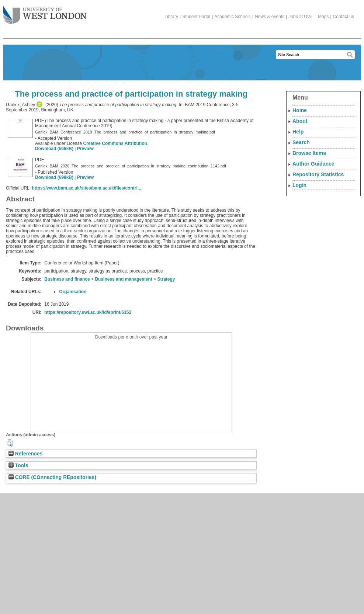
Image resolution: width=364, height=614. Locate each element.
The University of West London (45, 12)
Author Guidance (313, 164)
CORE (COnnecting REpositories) (52, 477)
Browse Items (309, 153)
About (300, 121)
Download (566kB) (54, 149)
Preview (85, 149)
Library (171, 17)
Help (298, 132)
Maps (323, 17)
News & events (270, 17)
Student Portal (196, 17)
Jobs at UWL (301, 17)
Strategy (166, 279)
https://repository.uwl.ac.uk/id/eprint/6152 (88, 312)
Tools (18, 466)
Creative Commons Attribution (115, 143)
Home (300, 110)
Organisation (73, 292)
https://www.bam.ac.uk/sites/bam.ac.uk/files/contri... (86, 188)
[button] (10, 443)
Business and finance (67, 279)
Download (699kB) (54, 177)
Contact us (344, 17)
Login (299, 185)
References (25, 454)
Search (301, 142)
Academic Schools (233, 17)
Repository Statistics (318, 174)
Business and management (123, 279)
